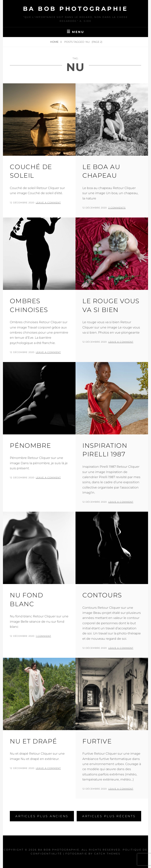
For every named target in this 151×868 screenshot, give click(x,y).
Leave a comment (48, 203)
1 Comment (43, 636)
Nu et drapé (33, 741)
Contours (102, 595)
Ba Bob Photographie (76, 9)
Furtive (97, 741)
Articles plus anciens (42, 816)
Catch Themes (107, 854)
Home (55, 42)
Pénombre (30, 445)
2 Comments (117, 208)
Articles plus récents (109, 816)
